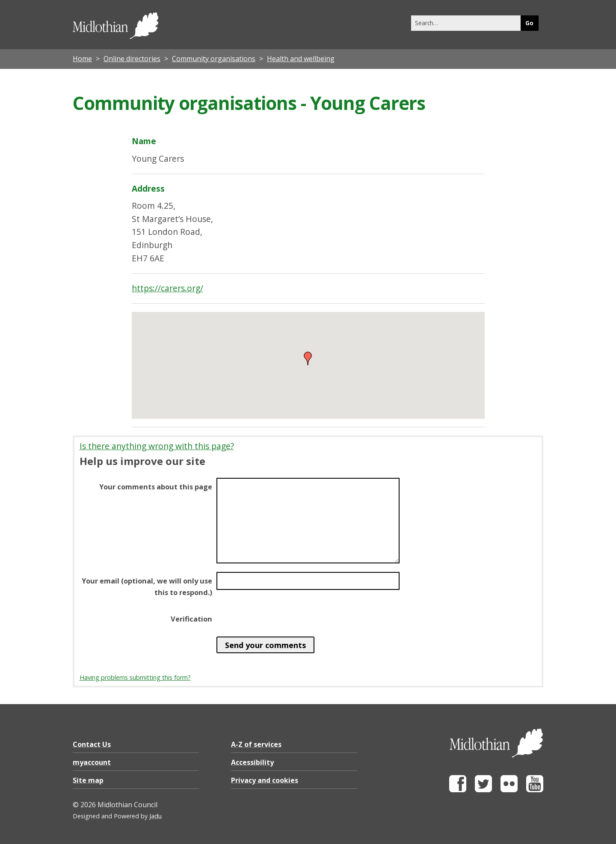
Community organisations (214, 59)
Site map (88, 780)
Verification (191, 619)
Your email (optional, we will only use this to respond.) (147, 586)
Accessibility (252, 762)
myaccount (92, 762)
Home (82, 59)
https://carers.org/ (167, 288)
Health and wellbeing (301, 59)
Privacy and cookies (265, 780)
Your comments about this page (156, 487)
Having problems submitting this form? (135, 677)
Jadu (155, 816)
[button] (308, 358)
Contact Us (92, 744)
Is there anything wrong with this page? (157, 446)
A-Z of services (256, 744)
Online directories (132, 59)
